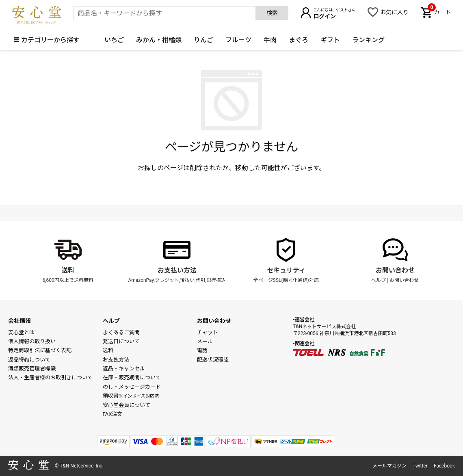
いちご (114, 40)
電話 (202, 350)
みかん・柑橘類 (159, 40)
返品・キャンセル (124, 369)
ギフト (330, 40)
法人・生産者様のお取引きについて (50, 378)
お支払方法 (116, 360)
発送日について (121, 341)
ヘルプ (379, 280)
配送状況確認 (213, 360)
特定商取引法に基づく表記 (40, 350)
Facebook (444, 466)
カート (439, 11)
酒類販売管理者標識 (32, 369)
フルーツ (238, 40)
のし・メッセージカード (132, 387)
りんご (203, 40)
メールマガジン (389, 466)
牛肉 (270, 40)
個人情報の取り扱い (32, 341)
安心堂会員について (127, 405)
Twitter (420, 466)
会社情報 (19, 321)
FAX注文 (113, 414)
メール (205, 341)
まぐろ (299, 40)
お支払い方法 (177, 270)
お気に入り (394, 12)
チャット (208, 332)
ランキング (368, 40)
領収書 (131, 396)
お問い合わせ (395, 270)
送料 (68, 270)
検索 (272, 13)
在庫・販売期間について (132, 378)
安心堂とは (21, 332)
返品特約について (29, 360)
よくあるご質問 (121, 332)
